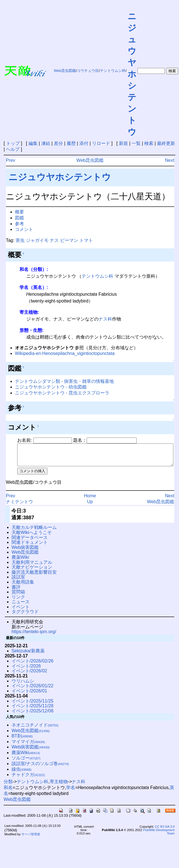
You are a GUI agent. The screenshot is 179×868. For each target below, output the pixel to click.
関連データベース (30, 542)
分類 (8, 786)
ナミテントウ (19, 506)
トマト (86, 240)
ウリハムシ (23, 685)
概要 (19, 212)
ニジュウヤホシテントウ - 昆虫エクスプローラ (62, 393)
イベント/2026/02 (29, 675)
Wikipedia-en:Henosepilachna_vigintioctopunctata (65, 353)
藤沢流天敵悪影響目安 (34, 576)
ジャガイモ (37, 240)
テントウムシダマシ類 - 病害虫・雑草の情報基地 (64, 381)
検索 (149, 143)
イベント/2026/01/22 (33, 690)
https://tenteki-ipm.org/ (34, 636)
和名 (8, 792)
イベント (21, 611)
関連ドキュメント (30, 546)
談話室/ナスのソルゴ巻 (40, 768)
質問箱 (18, 596)
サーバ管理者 (31, 838)
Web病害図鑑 (25, 552)
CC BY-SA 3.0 (165, 831)
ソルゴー (26, 762)
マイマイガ (28, 746)
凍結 (46, 143)
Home (90, 500)
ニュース (21, 606)
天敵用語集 (23, 586)
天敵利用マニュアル (32, 566)
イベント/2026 (26, 670)
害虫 (20, 240)
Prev (11, 160)
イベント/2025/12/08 (33, 715)
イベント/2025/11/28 (33, 710)
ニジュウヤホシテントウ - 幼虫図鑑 (51, 387)
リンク (18, 601)
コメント (24, 229)
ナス (54, 240)
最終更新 (166, 143)
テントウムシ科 (113, 71)
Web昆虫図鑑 (65, 71)
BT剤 (22, 740)
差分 (58, 143)
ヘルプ (13, 149)
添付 (84, 143)
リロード (101, 143)
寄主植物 (59, 786)
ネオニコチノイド (35, 729)
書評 (16, 591)
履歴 (71, 143)
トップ (13, 143)
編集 (33, 143)
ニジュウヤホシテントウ (132, 74)
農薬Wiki (20, 561)
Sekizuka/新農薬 (28, 655)
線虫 (22, 773)
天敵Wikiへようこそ (32, 537)
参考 (19, 224)
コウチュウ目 (88, 71)
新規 (123, 143)
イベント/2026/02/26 (33, 665)
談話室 (18, 581)
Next (170, 160)
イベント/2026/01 (29, 695)
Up (90, 506)
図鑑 (19, 218)
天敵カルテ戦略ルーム (34, 532)
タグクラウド (25, 616)
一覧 (136, 143)
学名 (71, 792)
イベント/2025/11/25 (33, 705)
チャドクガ (28, 779)
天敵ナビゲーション (32, 571)
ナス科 (105, 319)
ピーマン (69, 240)
